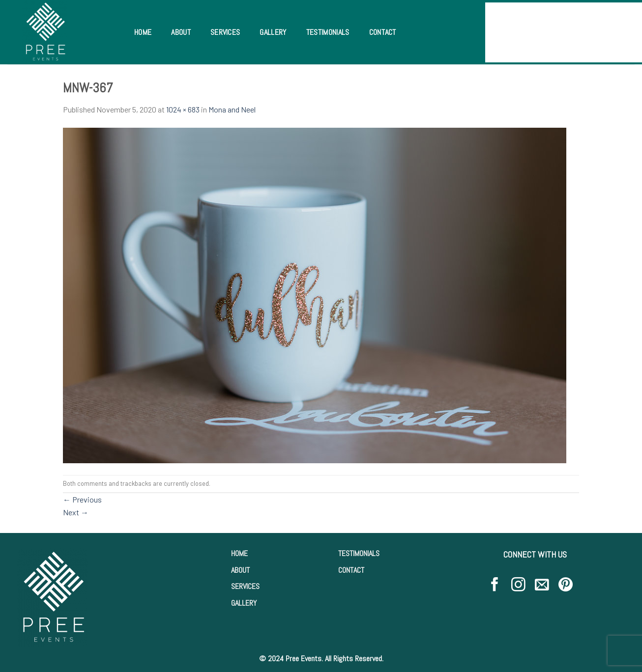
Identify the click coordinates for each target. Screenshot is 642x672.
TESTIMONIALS (359, 553)
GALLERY (244, 603)
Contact (383, 32)
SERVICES (245, 586)
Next (76, 512)
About (181, 32)
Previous (82, 499)
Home (143, 32)
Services (225, 32)
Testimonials (328, 32)
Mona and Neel (232, 109)
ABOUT (240, 570)
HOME (239, 553)
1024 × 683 (183, 109)
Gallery (273, 32)
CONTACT (351, 570)
